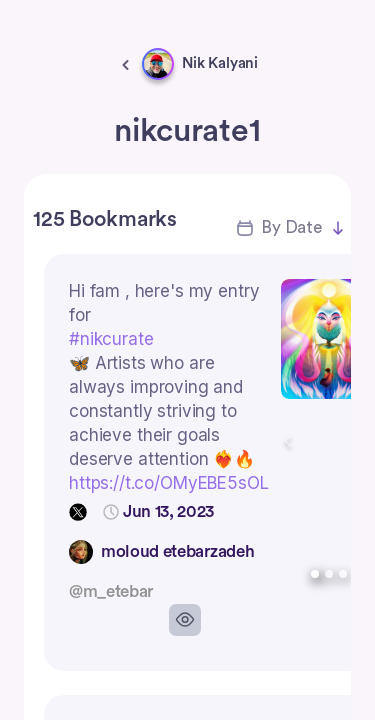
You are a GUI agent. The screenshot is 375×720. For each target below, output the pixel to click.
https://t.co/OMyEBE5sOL (169, 483)
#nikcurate (111, 339)
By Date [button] (291, 227)
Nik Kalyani (220, 63)
